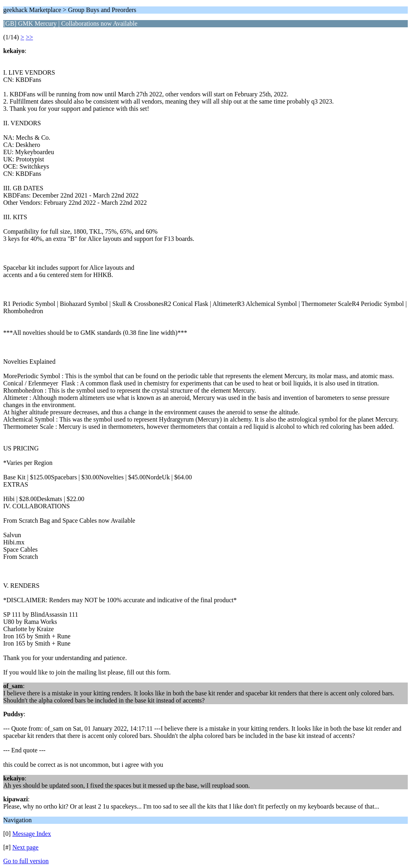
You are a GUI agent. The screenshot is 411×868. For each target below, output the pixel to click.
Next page (25, 847)
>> (29, 37)
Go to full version (26, 861)
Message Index (32, 834)
